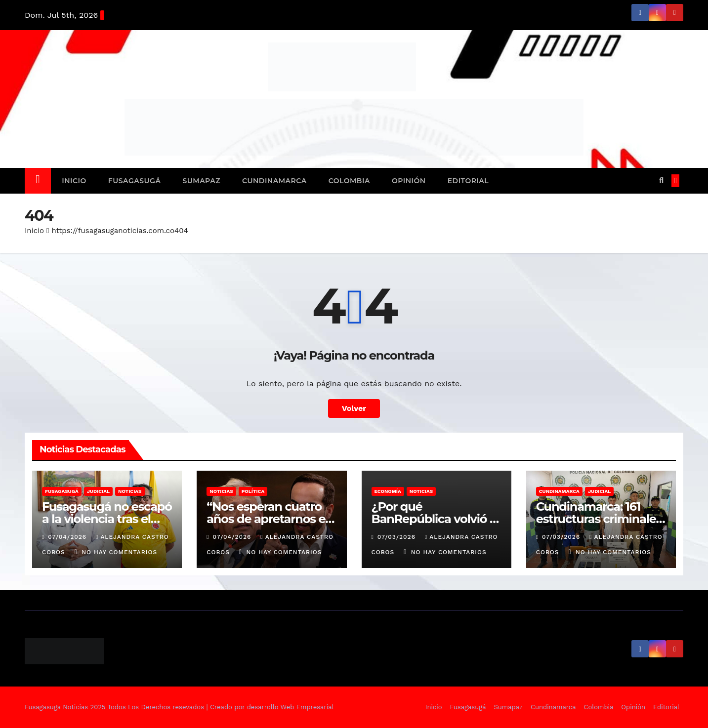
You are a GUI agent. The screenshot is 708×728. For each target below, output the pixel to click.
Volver (354, 408)
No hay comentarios (119, 552)
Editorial (468, 181)
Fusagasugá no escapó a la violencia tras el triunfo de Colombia (107, 519)
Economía (388, 491)
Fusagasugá (135, 181)
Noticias (130, 491)
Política (253, 491)
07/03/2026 (398, 537)
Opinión (409, 181)
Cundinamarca (274, 181)
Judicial (98, 491)
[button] (661, 181)
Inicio (74, 181)
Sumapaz (201, 181)
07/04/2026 (68, 537)
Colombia (349, 181)
